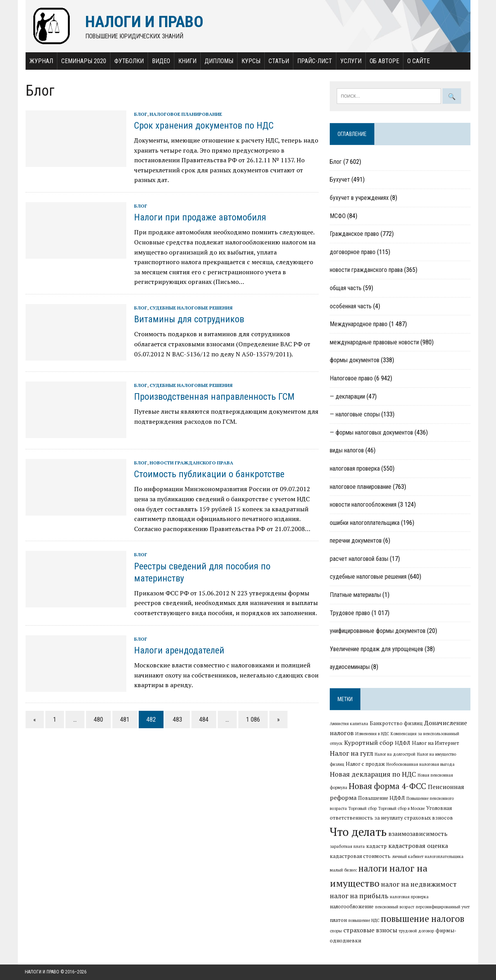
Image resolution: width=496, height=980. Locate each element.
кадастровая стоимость (360, 856)
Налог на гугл (351, 754)
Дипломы (218, 61)
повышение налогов (423, 919)
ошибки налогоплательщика (365, 523)
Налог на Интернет (436, 743)
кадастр (376, 846)
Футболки (128, 61)
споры (336, 931)
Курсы (250, 61)
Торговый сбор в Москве (401, 809)
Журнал (40, 61)
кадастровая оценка (418, 846)
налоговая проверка (355, 469)
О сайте (418, 61)
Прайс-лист (314, 61)
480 (98, 720)
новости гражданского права (191, 463)
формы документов (355, 360)
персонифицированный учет (443, 907)
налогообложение (352, 907)
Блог (140, 114)
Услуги (350, 61)
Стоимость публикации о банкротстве (208, 475)
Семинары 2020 (83, 61)
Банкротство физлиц (396, 724)
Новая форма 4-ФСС (387, 786)
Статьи (278, 61)
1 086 (252, 720)
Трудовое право (350, 613)
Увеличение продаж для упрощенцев (376, 649)
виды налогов (347, 451)
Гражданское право (354, 234)
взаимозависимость (418, 834)
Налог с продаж (365, 764)
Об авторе (384, 61)
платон (338, 920)
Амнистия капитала (349, 724)
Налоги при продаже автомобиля (199, 218)
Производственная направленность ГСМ (214, 397)
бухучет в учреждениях (359, 198)
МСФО (338, 216)
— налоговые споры (355, 415)
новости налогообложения (363, 505)
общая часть (346, 288)
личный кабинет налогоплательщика (428, 856)
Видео (160, 61)
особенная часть (351, 306)
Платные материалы (355, 595)
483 (177, 720)
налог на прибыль (359, 896)
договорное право (353, 252)
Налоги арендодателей (178, 651)
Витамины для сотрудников (188, 320)
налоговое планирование (185, 114)
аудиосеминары (350, 667)
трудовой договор (416, 931)
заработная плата (347, 847)
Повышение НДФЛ (381, 798)
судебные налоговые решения (190, 308)
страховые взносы (370, 930)
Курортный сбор (369, 743)
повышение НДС (364, 921)
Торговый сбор (363, 809)
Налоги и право (42, 972)
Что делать (358, 832)
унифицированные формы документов (378, 631)
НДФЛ (403, 743)
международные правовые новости (374, 343)
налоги (373, 868)
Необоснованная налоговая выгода (420, 765)
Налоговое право (351, 379)
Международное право (359, 324)
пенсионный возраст (395, 907)
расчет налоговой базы (359, 559)
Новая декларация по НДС (373, 775)
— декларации (347, 396)
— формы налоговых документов (371, 433)
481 (124, 720)
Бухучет (340, 180)
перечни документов (356, 541)
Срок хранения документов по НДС (203, 126)
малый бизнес (343, 870)
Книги (187, 61)
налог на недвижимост (419, 884)
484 (203, 720)
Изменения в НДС (372, 734)
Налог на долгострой (395, 755)
